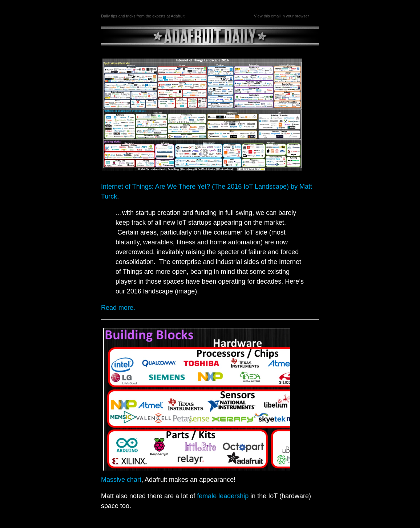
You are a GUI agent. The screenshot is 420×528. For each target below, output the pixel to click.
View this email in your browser (281, 16)
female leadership (223, 496)
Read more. (118, 308)
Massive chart (121, 480)
